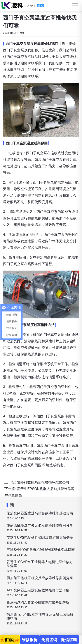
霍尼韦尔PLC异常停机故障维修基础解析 (38, 602)
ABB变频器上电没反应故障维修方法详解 (38, 590)
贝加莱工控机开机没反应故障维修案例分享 (40, 578)
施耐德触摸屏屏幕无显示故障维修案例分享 (40, 525)
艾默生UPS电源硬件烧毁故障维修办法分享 (40, 538)
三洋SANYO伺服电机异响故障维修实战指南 (41, 550)
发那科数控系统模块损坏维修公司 (43, 482)
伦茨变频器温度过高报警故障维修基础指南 (40, 513)
